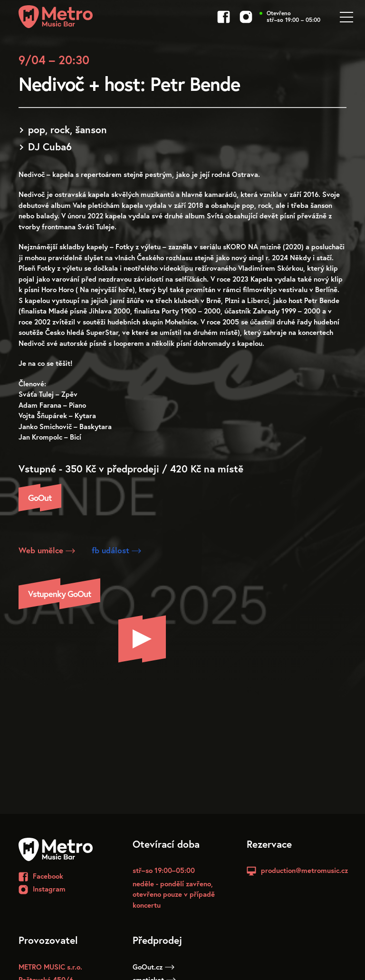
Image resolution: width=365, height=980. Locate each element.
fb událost (116, 550)
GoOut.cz (154, 967)
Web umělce (47, 550)
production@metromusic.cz (304, 870)
